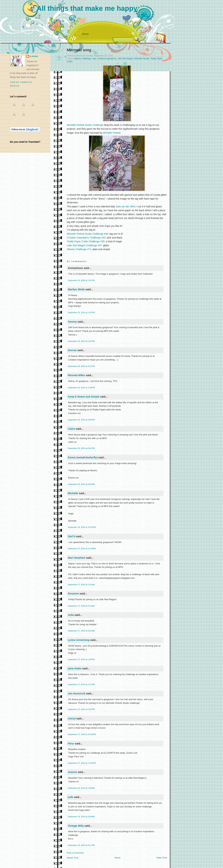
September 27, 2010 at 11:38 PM (82, 763)
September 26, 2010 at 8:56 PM (81, 484)
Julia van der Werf (126, 206)
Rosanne (73, 593)
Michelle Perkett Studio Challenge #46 (87, 234)
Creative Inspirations (107, 59)
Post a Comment (75, 853)
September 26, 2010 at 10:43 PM (82, 527)
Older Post (162, 858)
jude (71, 797)
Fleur (71, 743)
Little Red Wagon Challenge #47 (84, 245)
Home (85, 34)
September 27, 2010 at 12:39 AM (82, 549)
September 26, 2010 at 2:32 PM (81, 313)
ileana (34, 56)
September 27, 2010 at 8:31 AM (81, 631)
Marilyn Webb (76, 289)
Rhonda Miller (76, 375)
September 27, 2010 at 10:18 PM (82, 734)
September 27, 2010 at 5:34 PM (81, 709)
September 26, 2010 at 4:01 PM (81, 366)
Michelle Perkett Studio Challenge (85, 125)
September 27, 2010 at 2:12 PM (81, 684)
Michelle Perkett (142, 59)
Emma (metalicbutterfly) (83, 457)
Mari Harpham (77, 558)
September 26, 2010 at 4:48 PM (81, 388)
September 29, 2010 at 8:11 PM (81, 845)
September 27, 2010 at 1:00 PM (81, 659)
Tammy (72, 322)
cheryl (72, 718)
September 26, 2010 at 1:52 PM (81, 280)
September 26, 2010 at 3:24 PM (81, 341)
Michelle (73, 493)
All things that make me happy (87, 8)
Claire (71, 429)
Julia (71, 615)
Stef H (72, 536)
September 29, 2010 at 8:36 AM (81, 817)
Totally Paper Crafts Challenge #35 (86, 241)
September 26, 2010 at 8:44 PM (81, 448)
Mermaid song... (81, 50)
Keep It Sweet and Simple (84, 397)
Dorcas (72, 350)
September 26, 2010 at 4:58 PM (81, 420)
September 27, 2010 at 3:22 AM (81, 606)
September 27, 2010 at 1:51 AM (81, 585)
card (94, 59)
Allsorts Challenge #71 (79, 249)
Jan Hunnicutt (77, 693)
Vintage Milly (76, 826)
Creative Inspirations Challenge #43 (86, 238)
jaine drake (75, 668)
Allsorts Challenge (82, 59)
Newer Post (73, 858)
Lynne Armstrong (79, 640)
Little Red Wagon (125, 59)
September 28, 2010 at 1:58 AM (81, 788)
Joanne (72, 772)
